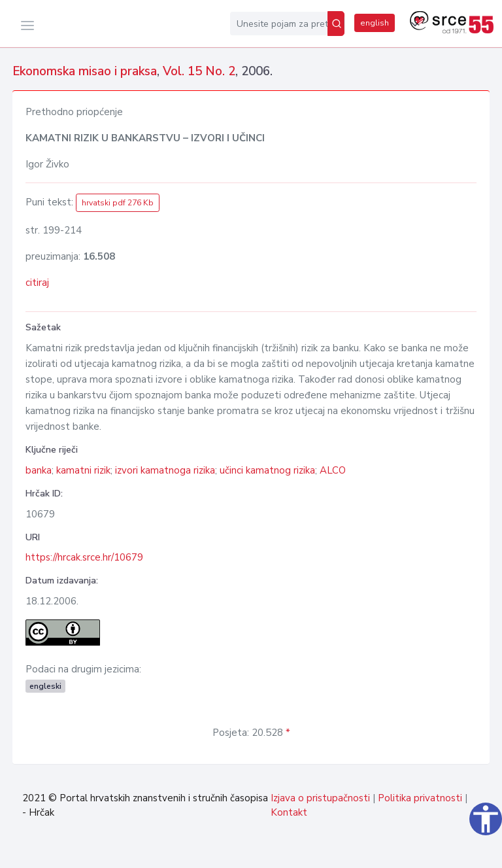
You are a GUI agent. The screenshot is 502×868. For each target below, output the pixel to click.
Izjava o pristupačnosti (320, 798)
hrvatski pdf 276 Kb (118, 203)
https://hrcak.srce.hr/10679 (84, 557)
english (375, 23)
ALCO (333, 470)
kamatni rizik (83, 470)
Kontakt (289, 812)
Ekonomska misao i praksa (85, 71)
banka (39, 470)
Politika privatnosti (420, 798)
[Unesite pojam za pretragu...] (279, 24)
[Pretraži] (336, 24)
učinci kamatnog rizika (267, 470)
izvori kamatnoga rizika (165, 470)
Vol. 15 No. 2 (199, 71)
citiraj (37, 283)
